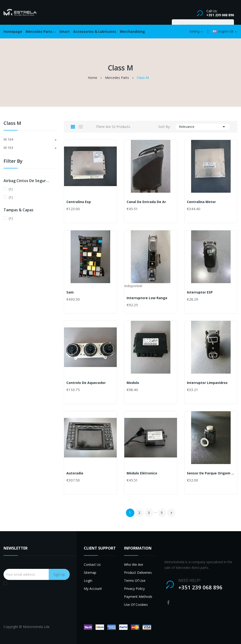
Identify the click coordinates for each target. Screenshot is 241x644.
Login (88, 581)
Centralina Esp (79, 202)
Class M (12, 124)
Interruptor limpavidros (207, 383)
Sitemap (90, 573)
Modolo (133, 383)
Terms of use (135, 581)
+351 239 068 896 (220, 15)
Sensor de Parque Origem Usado (211, 473)
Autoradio (75, 473)
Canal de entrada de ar (146, 202)
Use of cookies (136, 605)
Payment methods (138, 597)
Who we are (134, 565)
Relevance (203, 127)
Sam (70, 292)
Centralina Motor (201, 202)
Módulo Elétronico (142, 473)
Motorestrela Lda (36, 627)
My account (93, 589)
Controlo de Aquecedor (86, 383)
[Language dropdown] (225, 32)
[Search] (203, 24)
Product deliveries (138, 573)
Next (171, 513)
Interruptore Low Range (147, 298)
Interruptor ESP (200, 292)
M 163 (8, 148)
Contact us (92, 565)
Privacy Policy (134, 589)
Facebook (169, 603)
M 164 (8, 139)
